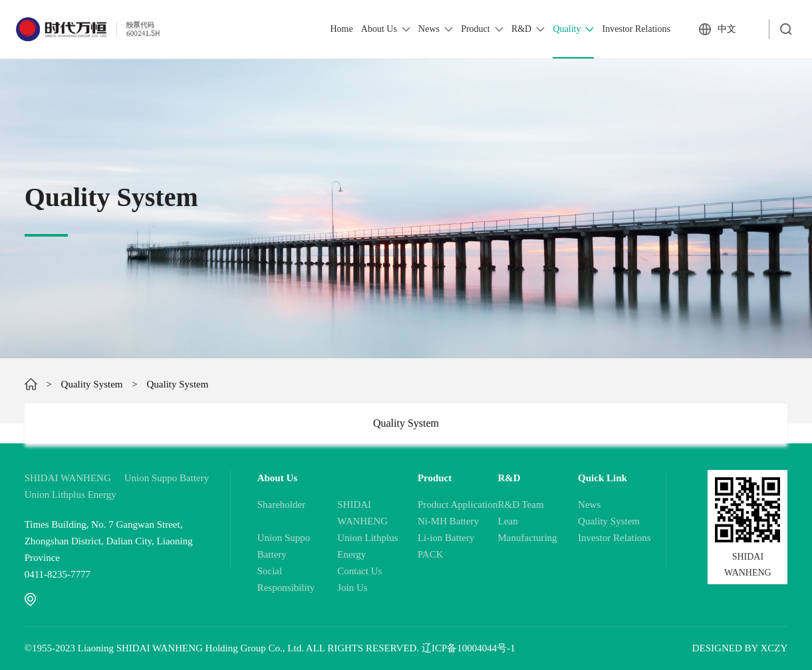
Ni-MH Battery (448, 521)
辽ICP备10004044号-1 (469, 648)
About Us (386, 29)
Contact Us (359, 571)
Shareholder (281, 504)
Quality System (92, 384)
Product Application (458, 504)
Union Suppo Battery (167, 478)
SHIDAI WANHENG (68, 478)
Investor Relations (636, 29)
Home (341, 29)
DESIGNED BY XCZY (740, 648)
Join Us (352, 588)
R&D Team (520, 504)
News (436, 29)
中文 (727, 29)
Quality (573, 29)
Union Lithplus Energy (70, 495)
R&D (528, 29)
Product (482, 29)
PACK (431, 554)
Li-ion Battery (446, 538)
